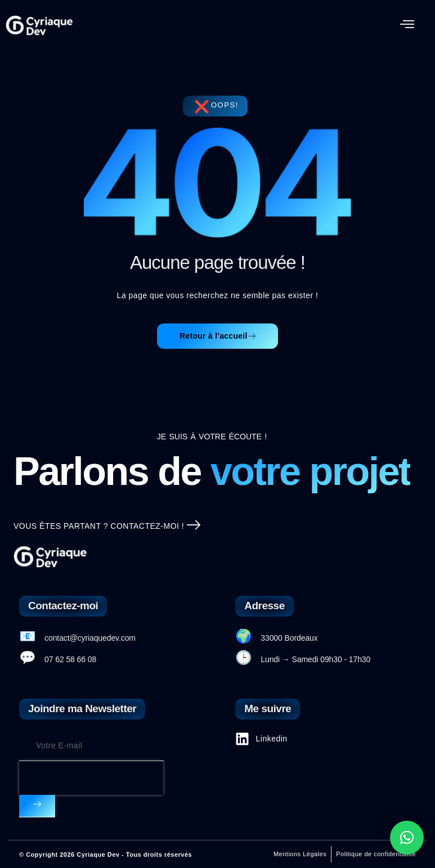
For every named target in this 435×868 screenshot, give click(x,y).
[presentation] (91, 778)
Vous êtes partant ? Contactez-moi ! (107, 526)
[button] (407, 25)
